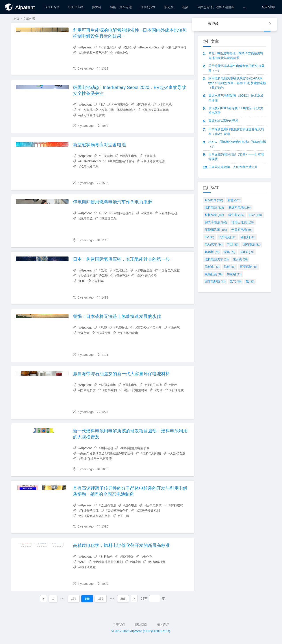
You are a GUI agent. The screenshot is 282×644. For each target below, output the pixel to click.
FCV (104, 213)
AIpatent (86, 47)
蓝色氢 (85, 333)
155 (87, 599)
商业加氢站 (109, 218)
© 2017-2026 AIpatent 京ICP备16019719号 (141, 631)
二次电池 (86, 110)
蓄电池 (151, 156)
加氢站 (234, 274)
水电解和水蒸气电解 (94, 53)
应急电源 (86, 218)
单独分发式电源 (154, 161)
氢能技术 (122, 328)
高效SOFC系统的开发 (224, 121)
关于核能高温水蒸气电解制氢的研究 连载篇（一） (237, 68)
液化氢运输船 (147, 276)
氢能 (128, 47)
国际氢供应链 (171, 270)
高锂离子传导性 (118, 511)
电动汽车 (214, 244)
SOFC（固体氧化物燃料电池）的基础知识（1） (237, 144)
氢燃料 (148, 213)
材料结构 (111, 390)
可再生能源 (108, 47)
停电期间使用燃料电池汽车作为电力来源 (113, 202)
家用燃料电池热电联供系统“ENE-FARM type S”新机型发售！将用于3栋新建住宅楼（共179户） (237, 83)
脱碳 (229, 267)
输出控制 (123, 53)
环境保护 (249, 267)
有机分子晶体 (89, 511)
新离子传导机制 (149, 511)
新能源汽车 (216, 230)
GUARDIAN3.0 (90, 161)
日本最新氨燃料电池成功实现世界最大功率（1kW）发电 (236, 132)
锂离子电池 (130, 156)
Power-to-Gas (150, 47)
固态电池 (144, 105)
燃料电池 (107, 448)
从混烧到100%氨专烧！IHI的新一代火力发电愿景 (236, 110)
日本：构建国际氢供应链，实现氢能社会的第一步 (121, 259)
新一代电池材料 (137, 390)
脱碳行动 (104, 333)
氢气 (236, 281)
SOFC (247, 252)
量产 (174, 385)
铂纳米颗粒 (88, 567)
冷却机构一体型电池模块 (118, 110)
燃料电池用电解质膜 (136, 448)
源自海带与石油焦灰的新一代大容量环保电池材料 (121, 374)
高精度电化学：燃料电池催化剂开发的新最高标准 (121, 545)
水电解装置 (145, 270)
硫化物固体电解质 (93, 115)
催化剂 (148, 557)
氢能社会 (122, 270)
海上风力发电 (129, 333)
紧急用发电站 (89, 166)
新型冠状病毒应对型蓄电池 (99, 145)
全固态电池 (121, 105)
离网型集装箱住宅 (122, 161)
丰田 (233, 244)
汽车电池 (227, 237)
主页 (16, 18)
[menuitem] (52, 7)
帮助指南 (141, 625)
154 (74, 599)
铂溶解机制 (158, 562)
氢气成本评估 (177, 47)
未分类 (240, 259)
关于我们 (119, 625)
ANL (83, 562)
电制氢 (99, 281)
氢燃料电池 (169, 213)
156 (101, 599)
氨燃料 (212, 252)
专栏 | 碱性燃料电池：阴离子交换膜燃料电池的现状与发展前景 (236, 56)
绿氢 (229, 252)
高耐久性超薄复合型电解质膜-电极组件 (107, 453)
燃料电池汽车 (125, 213)
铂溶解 (136, 562)
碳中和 (236, 215)
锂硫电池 (165, 105)
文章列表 (29, 18)
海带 (160, 390)
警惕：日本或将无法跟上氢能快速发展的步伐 (117, 316)
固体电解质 (88, 390)
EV (103, 105)
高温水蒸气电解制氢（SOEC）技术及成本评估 (236, 98)
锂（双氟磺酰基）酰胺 (96, 516)
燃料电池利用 (152, 453)
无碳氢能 (123, 276)
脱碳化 (212, 267)
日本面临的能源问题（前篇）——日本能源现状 (236, 157)
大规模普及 (178, 453)
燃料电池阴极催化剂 (109, 562)
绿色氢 (175, 328)
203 (123, 599)
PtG (83, 281)
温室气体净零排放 (149, 328)
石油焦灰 (178, 390)
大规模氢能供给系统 (94, 276)
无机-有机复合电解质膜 (96, 459)
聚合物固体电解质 (157, 110)
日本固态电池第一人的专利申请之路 (233, 167)
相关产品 (163, 625)
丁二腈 (124, 516)
